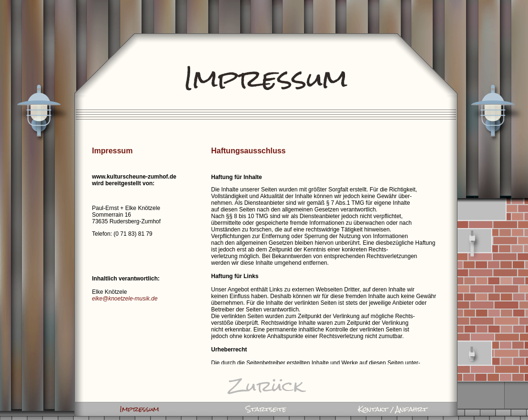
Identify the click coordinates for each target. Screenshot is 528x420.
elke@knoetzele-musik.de (125, 299)
